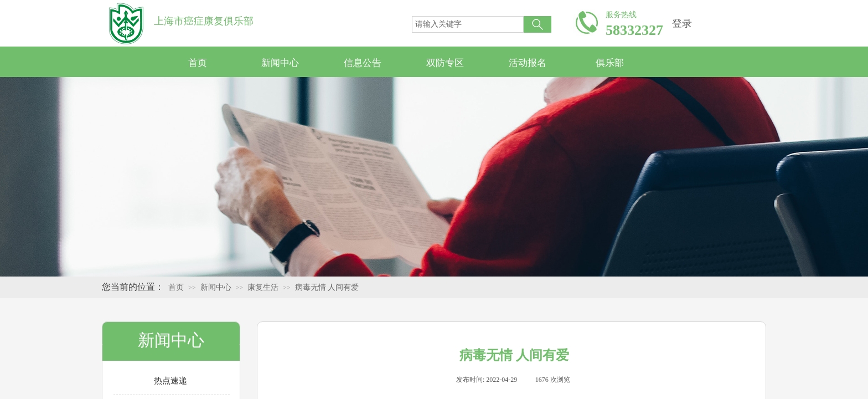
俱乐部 (610, 63)
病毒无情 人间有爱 (327, 287)
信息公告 (363, 63)
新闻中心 (280, 63)
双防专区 (445, 63)
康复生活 (263, 287)
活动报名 (528, 63)
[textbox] (468, 24)
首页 (198, 63)
